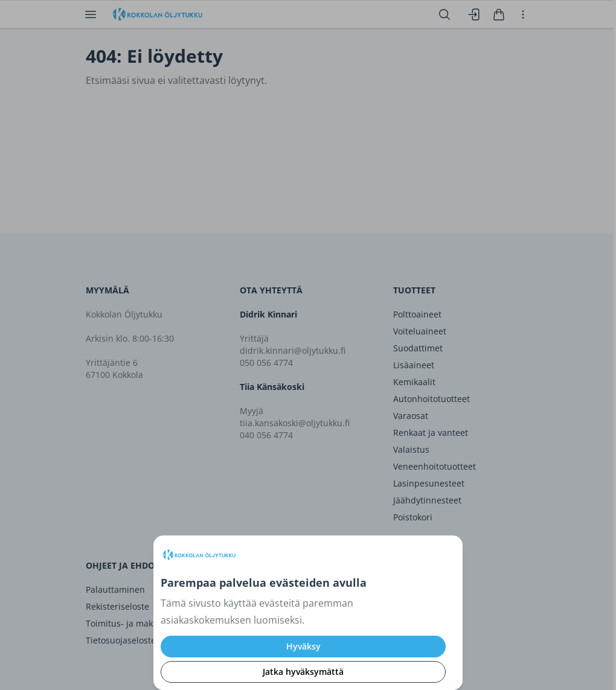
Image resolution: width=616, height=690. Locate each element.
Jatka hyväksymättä (303, 672)
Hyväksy (303, 646)
